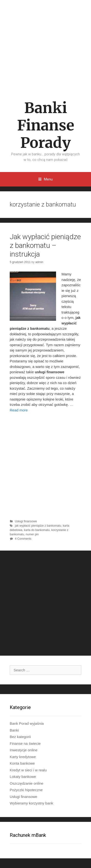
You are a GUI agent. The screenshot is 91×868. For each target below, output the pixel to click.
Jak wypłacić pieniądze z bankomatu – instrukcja (45, 245)
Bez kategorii (20, 737)
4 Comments (23, 539)
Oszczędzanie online (26, 783)
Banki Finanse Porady (46, 125)
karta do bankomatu (37, 530)
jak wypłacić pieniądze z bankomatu (38, 526)
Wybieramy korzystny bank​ (31, 803)
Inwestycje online (24, 750)
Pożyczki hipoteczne (26, 790)
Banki (14, 730)
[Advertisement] (45, 45)
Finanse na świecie (25, 743)
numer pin (32, 534)
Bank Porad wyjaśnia (27, 723)
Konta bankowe (22, 763)
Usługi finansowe (26, 521)
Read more (19, 410)
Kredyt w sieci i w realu (28, 770)
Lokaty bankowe (23, 777)
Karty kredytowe (23, 757)
